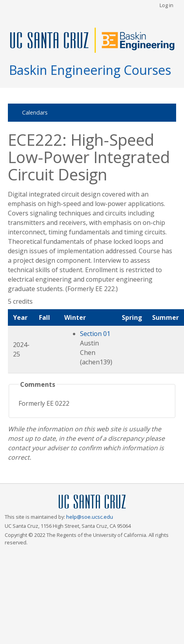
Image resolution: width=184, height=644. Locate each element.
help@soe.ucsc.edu (90, 517)
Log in (166, 5)
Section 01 (95, 334)
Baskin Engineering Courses (90, 70)
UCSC (92, 502)
